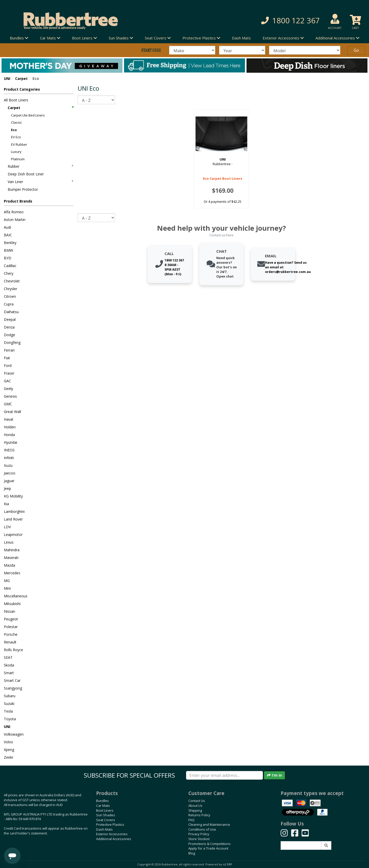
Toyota (10, 719)
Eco (14, 130)
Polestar (11, 627)
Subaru (10, 696)
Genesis (10, 396)
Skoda (9, 665)
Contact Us (197, 801)
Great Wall (12, 412)
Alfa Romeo (14, 212)
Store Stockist (199, 839)
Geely (8, 389)
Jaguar (9, 481)
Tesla (8, 711)
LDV (7, 527)
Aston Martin (15, 220)
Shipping (195, 810)
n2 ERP (227, 864)
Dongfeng (12, 342)
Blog (192, 853)
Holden (10, 427)
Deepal (10, 319)
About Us (195, 806)
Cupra (9, 304)
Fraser (9, 373)
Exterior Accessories (112, 834)
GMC (8, 404)
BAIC (8, 235)
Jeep (7, 488)
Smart (9, 673)
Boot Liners (105, 810)
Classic (16, 122)
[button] (264, 21)
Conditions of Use (202, 829)
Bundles (102, 801)
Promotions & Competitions (209, 844)
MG (7, 581)
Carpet (21, 78)
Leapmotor (13, 534)
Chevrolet (12, 281)
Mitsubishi (12, 604)
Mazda (9, 565)
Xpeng (9, 750)
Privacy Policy (199, 834)
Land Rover (13, 519)
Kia (6, 504)
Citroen (10, 296)
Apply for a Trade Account (208, 848)
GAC (7, 381)
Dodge (9, 335)
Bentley (10, 243)
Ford (8, 366)
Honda (9, 435)
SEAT (8, 657)
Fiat (7, 358)
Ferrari (9, 350)
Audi (7, 227)
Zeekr (9, 757)
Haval (8, 419)
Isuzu (8, 465)
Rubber (40, 166)
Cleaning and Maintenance (209, 824)
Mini (7, 588)
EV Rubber (19, 144)
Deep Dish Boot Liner (26, 174)
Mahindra (12, 550)
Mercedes (12, 573)
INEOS (9, 450)
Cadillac (10, 266)
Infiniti (9, 458)
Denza (9, 327)
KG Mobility (13, 496)
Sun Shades (106, 815)
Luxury (16, 152)
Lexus (9, 542)
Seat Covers (106, 820)
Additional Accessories (114, 839)
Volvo (8, 742)
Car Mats (103, 806)
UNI (7, 78)
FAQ (191, 820)
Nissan (9, 611)
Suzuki (9, 703)
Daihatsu (11, 312)
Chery (9, 273)
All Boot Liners (16, 100)
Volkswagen (14, 734)
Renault (10, 642)
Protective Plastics (110, 824)
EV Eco (16, 137)
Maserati (11, 558)
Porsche (11, 634)
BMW (8, 250)
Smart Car (12, 680)
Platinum (18, 159)
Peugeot (11, 619)
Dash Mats (241, 38)
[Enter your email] (224, 775)
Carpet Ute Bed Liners (28, 115)
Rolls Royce (13, 650)
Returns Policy (199, 815)
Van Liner (40, 182)
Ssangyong (13, 688)
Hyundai (11, 442)
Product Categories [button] (22, 89)
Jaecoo (10, 473)
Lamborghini (14, 511)
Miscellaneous (16, 596)
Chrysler (11, 289)
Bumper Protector (23, 189)
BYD (8, 258)
